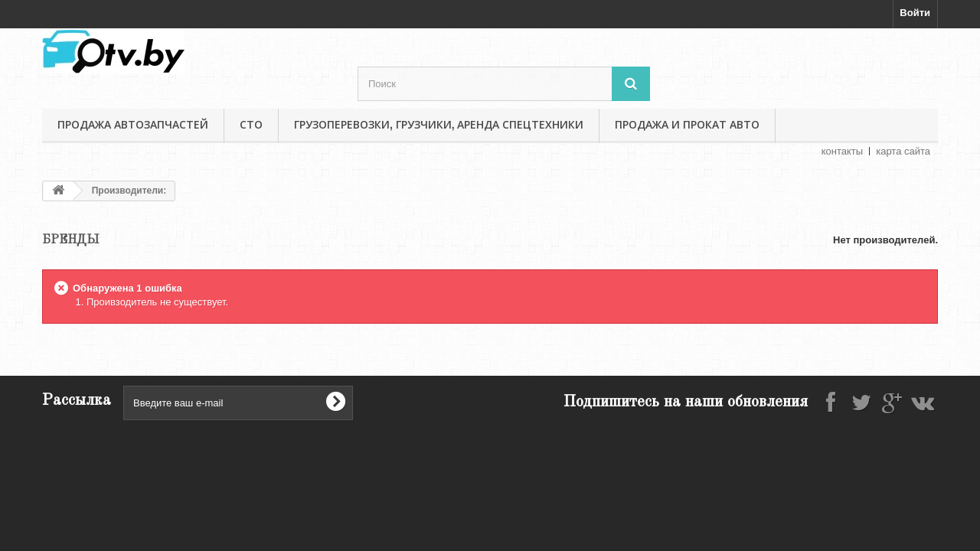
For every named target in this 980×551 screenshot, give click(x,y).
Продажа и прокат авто (687, 125)
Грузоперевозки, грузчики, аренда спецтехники (439, 125)
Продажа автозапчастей (133, 125)
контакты (842, 151)
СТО (251, 125)
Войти (915, 13)
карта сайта (903, 151)
